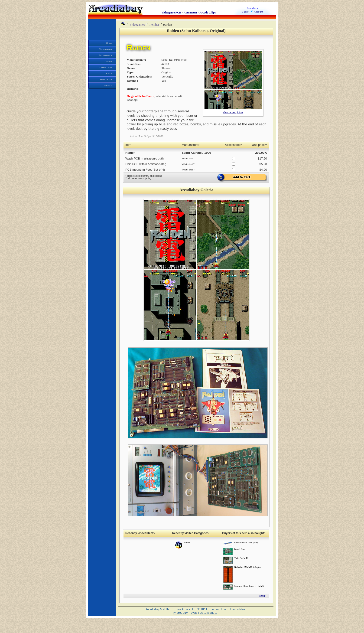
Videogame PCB (171, 13)
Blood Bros (240, 549)
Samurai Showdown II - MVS (249, 586)
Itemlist (154, 24)
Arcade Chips (208, 13)
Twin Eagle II (241, 558)
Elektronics (106, 55)
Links (109, 73)
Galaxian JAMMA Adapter (247, 567)
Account (258, 12)
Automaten (190, 13)
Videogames (106, 49)
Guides (108, 61)
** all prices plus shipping (138, 178)
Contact (107, 85)
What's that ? (188, 158)
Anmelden (253, 8)
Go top (262, 595)
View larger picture (233, 112)
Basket (246, 12)
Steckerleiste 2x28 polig (246, 543)
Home (109, 43)
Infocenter (106, 79)
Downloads (106, 67)
